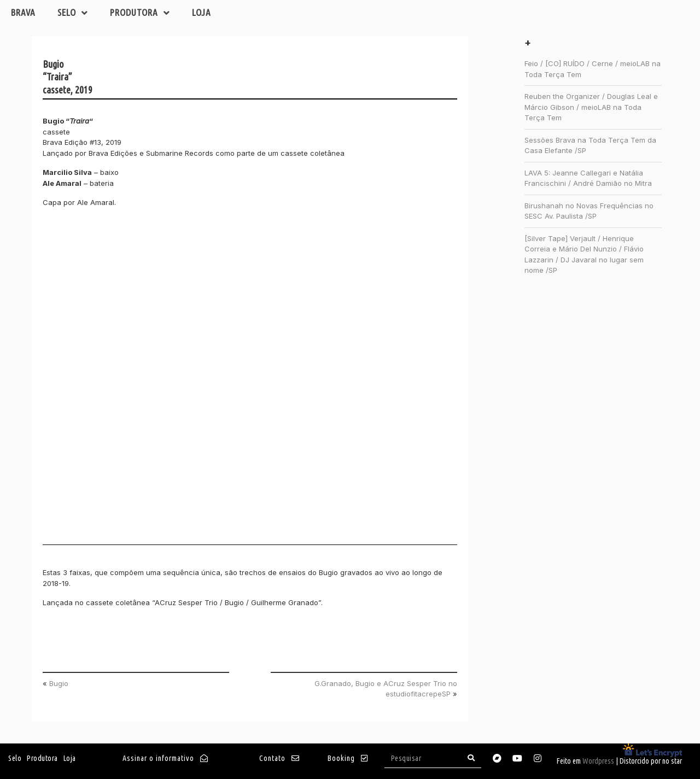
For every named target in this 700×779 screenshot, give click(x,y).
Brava (23, 12)
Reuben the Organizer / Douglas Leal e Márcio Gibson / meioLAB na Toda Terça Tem (591, 107)
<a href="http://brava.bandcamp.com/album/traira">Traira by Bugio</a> (138, 381)
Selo (73, 13)
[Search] (471, 758)
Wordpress (598, 761)
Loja (202, 12)
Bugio (59, 683)
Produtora (140, 13)
